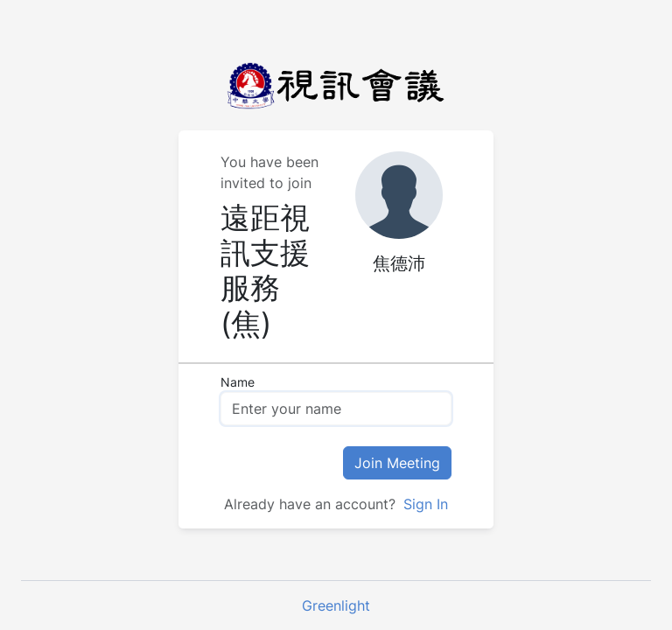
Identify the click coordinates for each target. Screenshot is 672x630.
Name (238, 382)
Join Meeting (397, 463)
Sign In (423, 504)
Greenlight (336, 605)
